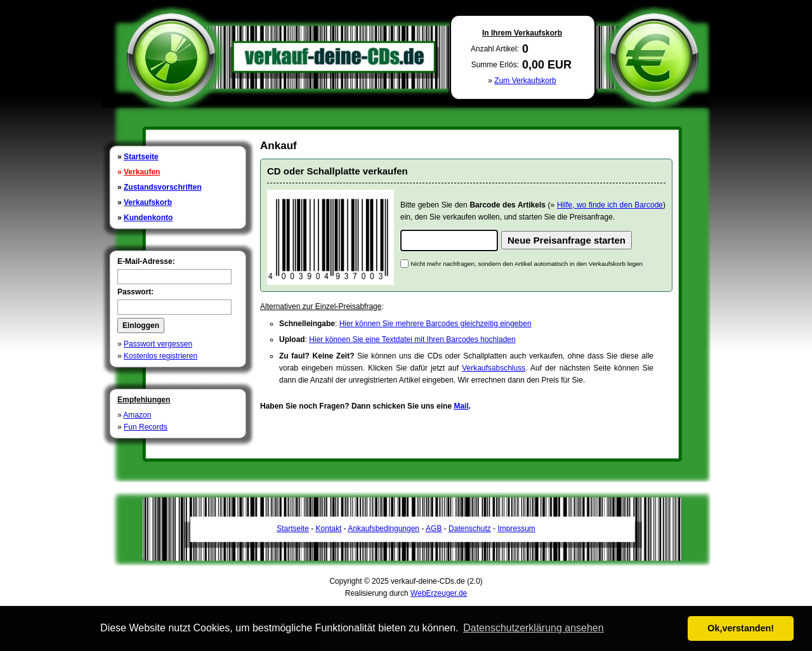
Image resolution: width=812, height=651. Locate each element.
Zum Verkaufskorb (525, 81)
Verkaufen (142, 172)
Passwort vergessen (158, 344)
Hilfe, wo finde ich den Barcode (610, 205)
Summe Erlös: (495, 65)
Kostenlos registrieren (160, 356)
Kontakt (329, 529)
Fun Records (146, 427)
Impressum (516, 529)
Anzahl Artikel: (495, 49)
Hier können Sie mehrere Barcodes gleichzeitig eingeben (435, 324)
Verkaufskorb (148, 202)
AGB (434, 529)
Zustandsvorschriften (163, 187)
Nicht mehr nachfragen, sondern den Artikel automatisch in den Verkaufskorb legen (527, 264)
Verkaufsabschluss (494, 368)
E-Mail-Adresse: (146, 261)
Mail (461, 406)
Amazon (137, 415)
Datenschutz (470, 529)
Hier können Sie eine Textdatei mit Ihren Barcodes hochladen (412, 339)
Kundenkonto (148, 218)
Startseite (141, 157)
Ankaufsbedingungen (383, 529)
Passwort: (135, 292)
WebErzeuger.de (439, 593)
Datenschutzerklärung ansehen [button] (533, 628)
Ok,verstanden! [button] (741, 628)
